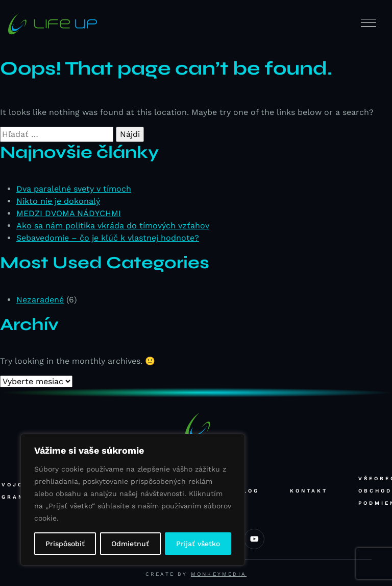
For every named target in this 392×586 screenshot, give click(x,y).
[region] (133, 500)
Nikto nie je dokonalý (58, 201)
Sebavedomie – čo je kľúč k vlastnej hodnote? (108, 238)
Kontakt (309, 491)
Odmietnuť (130, 544)
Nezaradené (40, 300)
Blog (248, 491)
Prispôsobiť (65, 544)
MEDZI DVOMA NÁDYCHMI (69, 213)
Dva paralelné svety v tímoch (74, 189)
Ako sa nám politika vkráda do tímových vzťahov (113, 226)
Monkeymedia (219, 574)
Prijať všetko (198, 544)
